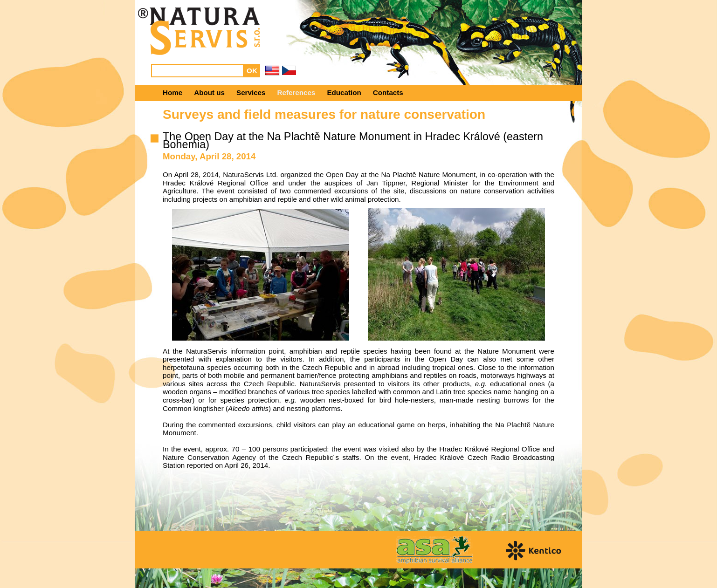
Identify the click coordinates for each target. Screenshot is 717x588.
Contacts (388, 92)
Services (251, 92)
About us (209, 92)
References (296, 92)
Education (344, 92)
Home (172, 92)
